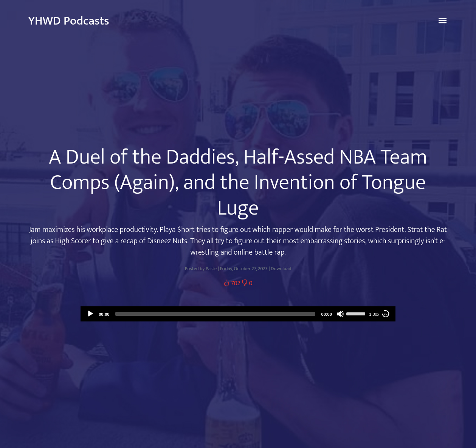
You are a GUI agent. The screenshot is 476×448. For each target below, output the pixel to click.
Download (281, 269)
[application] (238, 314)
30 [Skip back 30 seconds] (385, 314)
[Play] (90, 314)
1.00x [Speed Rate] (374, 314)
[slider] (215, 314)
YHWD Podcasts (69, 21)
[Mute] (340, 314)
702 (232, 283)
